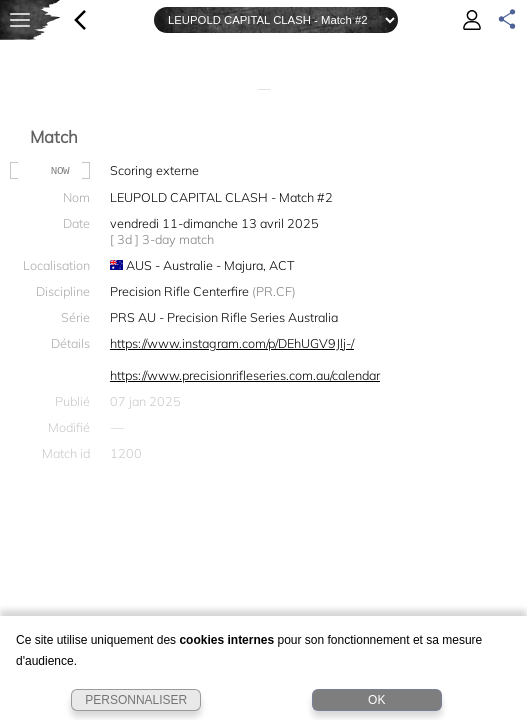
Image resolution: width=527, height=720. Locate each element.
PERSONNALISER (136, 700)
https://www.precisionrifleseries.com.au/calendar (245, 375)
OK (376, 700)
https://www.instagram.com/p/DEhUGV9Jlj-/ (232, 343)
